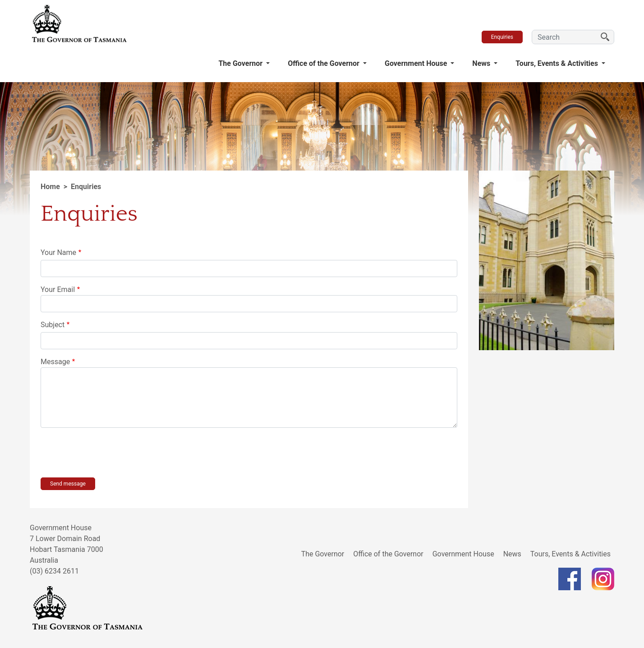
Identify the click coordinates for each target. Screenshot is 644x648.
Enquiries (502, 37)
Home (50, 187)
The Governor (241, 63)
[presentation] (109, 453)
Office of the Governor (324, 63)
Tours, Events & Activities (558, 63)
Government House (417, 63)
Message (55, 362)
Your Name (58, 252)
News (482, 63)
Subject (53, 325)
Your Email (58, 289)
